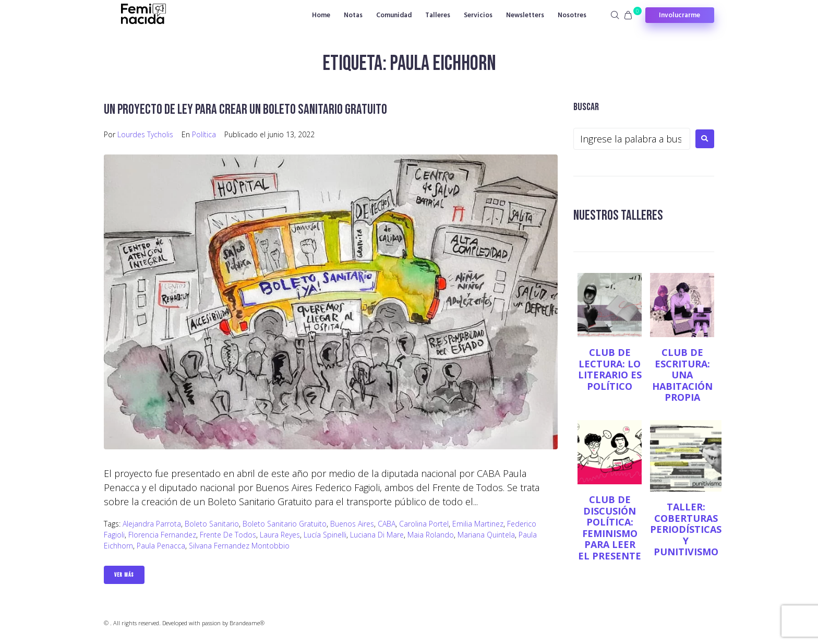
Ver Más (124, 575)
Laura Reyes (280, 535)
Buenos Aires (352, 524)
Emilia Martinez (478, 524)
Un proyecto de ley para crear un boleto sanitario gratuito (248, 109)
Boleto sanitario (212, 524)
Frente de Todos (228, 535)
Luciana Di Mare (377, 535)
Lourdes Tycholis (145, 134)
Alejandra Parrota (152, 524)
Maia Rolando (431, 535)
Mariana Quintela (486, 535)
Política (204, 134)
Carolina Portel (424, 524)
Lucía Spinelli (325, 535)
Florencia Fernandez (162, 535)
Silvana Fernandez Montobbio (239, 546)
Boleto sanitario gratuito (285, 524)
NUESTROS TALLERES (619, 215)
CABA (387, 524)
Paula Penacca (161, 546)
